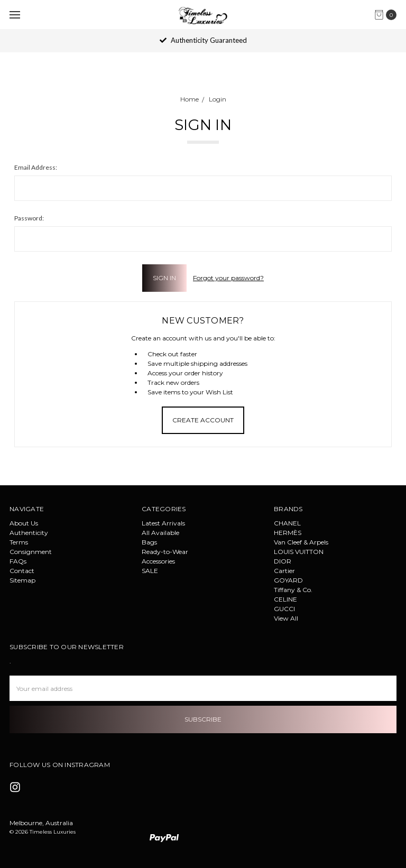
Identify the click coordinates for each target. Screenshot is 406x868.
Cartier (284, 571)
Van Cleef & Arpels (301, 542)
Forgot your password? (228, 278)
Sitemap (22, 580)
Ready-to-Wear (165, 552)
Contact (22, 571)
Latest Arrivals (163, 523)
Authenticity (29, 533)
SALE (150, 571)
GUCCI (284, 609)
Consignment (31, 552)
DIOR (283, 561)
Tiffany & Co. (293, 590)
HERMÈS (288, 533)
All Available (160, 533)
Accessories (158, 561)
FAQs (18, 561)
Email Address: (36, 167)
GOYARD (288, 580)
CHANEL (287, 523)
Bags (149, 542)
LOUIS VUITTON (299, 552)
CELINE (285, 599)
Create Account (203, 420)
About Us (24, 523)
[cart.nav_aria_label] (388, 15)
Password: (29, 218)
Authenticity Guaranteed (203, 40)
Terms (19, 542)
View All (286, 618)
